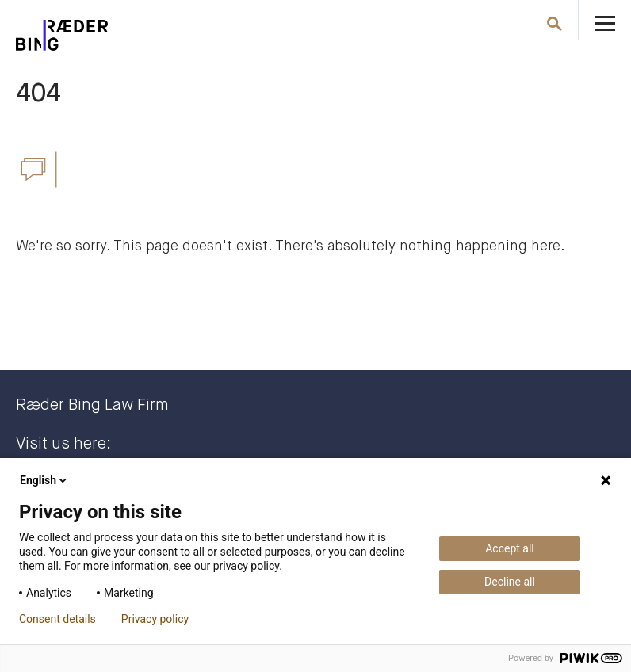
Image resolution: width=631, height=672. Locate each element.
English (44, 480)
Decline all (510, 582)
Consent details (57, 619)
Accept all (510, 548)
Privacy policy (155, 619)
